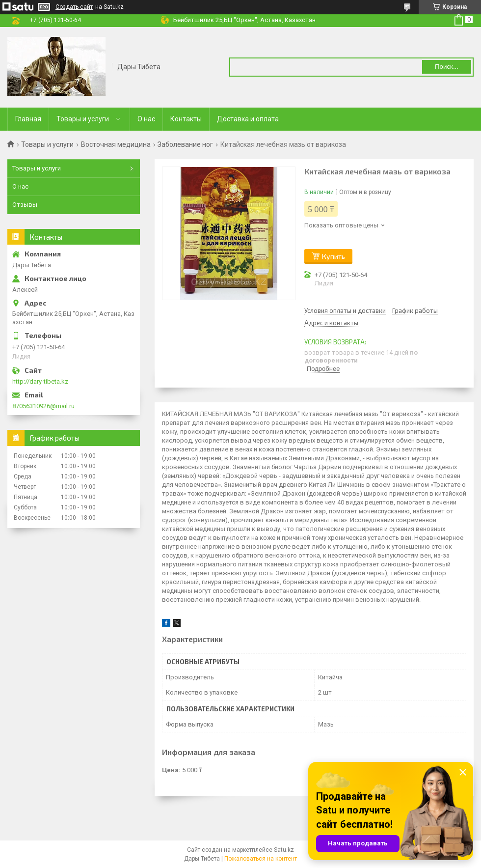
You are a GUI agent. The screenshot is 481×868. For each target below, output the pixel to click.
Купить (334, 256)
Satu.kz (284, 850)
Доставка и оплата (248, 119)
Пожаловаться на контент (261, 859)
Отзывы (25, 205)
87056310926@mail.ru (43, 406)
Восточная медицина (116, 144)
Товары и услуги (83, 119)
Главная (28, 119)
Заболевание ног (185, 144)
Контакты (186, 119)
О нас (146, 119)
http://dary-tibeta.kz (40, 381)
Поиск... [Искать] (447, 67)
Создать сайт (74, 7)
